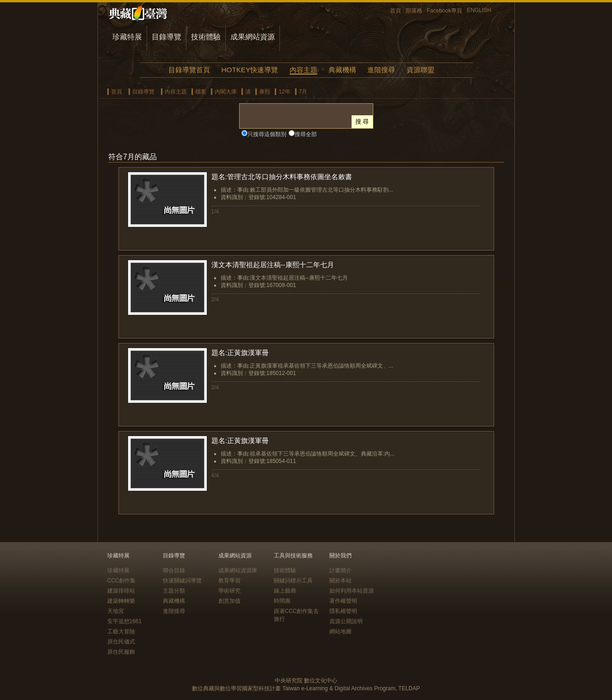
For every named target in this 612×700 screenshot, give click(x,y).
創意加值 (229, 601)
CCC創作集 (122, 581)
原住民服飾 (121, 652)
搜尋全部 (306, 134)
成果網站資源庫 (238, 570)
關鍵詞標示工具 (293, 581)
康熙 (265, 92)
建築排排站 (121, 591)
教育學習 (229, 581)
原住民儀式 (121, 642)
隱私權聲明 (343, 611)
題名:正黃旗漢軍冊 (240, 353)
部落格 (414, 11)
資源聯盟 (420, 70)
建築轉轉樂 (121, 601)
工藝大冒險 (121, 631)
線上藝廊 (285, 591)
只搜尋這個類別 (267, 134)
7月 (303, 92)
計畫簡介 (340, 570)
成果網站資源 (253, 37)
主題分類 (174, 591)
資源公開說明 (346, 621)
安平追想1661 (125, 621)
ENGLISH (479, 10)
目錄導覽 (167, 37)
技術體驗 (206, 37)
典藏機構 (342, 70)
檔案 (201, 92)
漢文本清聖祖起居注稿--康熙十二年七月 (273, 265)
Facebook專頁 (445, 11)
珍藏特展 (127, 37)
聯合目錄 (174, 570)
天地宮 (116, 611)
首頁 (396, 11)
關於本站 (340, 581)
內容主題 (303, 70)
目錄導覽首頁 (189, 70)
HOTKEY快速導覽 (250, 70)
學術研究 (229, 591)
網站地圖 (340, 631)
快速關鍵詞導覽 (182, 581)
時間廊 (282, 601)
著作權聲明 (343, 601)
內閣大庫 (226, 92)
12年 (284, 92)
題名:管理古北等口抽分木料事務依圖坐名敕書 (282, 177)
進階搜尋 (381, 70)
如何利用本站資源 (352, 591)
